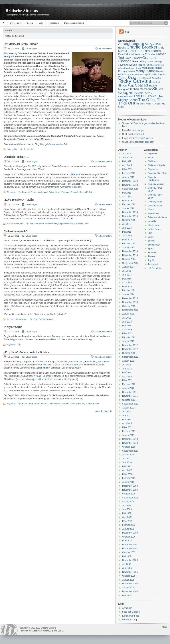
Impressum (54, 23)
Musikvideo (153, 225)
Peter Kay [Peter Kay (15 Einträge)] (157, 78)
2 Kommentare (105, 49)
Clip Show (153, 169)
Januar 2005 (128, 580)
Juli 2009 (127, 506)
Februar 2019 (129, 173)
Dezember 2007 (130, 545)
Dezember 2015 (130, 212)
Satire (151, 237)
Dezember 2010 (130, 439)
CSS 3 (60, 631)
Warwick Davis (82, 224)
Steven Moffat (86, 192)
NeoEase (33, 631)
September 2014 (130, 263)
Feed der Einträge (131, 612)
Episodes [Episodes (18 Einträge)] (150, 54)
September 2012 (130, 357)
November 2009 (130, 490)
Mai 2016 (127, 193)
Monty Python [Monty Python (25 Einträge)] (146, 71)
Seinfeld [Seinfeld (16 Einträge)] (156, 82)
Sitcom (10, 224)
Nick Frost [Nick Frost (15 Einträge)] (130, 75)
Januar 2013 (128, 341)
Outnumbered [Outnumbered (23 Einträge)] (157, 74)
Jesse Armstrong (78, 404)
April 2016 (127, 197)
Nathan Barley (92, 404)
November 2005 (130, 572)
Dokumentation (155, 206)
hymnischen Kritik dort (71, 187)
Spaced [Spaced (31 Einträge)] (141, 85)
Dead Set (65, 404)
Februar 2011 (129, 431)
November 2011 (130, 396)
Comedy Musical (156, 184)
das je (32, 379)
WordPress (9, 630)
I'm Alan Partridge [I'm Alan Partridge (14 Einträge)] (154, 62)
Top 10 (151, 260)
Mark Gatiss (49, 192)
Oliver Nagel (16, 23)
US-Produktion (21, 319)
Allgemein (11, 192)
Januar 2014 (128, 294)
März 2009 (127, 521)
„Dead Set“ (61, 373)
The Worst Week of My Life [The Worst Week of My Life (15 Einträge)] (148, 104)
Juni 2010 (127, 462)
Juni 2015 (127, 228)
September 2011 (130, 404)
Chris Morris (54, 404)
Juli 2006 (127, 564)
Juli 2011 (127, 412)
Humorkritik (12, 149)
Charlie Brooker (41, 404)
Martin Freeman (62, 192)
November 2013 (130, 302)
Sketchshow (154, 245)
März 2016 (127, 201)
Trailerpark (19, 224)
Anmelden (127, 608)
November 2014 (130, 255)
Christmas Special (157, 165)
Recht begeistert (146, 142)
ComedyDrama (155, 202)
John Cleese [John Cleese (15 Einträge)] (158, 65)
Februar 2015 (129, 243)
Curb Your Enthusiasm (43, 319)
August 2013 (128, 314)
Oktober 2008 (129, 537)
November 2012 (130, 349)
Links (41, 23)
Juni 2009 (127, 509)
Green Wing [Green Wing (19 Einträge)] (139, 61)
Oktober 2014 (129, 259)
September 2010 (130, 451)
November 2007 (130, 549)
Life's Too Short (37, 224)
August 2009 (128, 502)
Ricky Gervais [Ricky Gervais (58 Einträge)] (135, 81)
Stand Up (152, 253)
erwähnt (40, 379)
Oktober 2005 (129, 576)
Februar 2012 (129, 384)
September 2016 (130, 189)
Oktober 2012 (129, 353)
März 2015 (127, 240)
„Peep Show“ (104, 362)
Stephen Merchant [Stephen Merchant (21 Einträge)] (140, 89)
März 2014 (127, 287)
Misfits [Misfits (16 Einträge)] (132, 71)
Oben (165, 627)
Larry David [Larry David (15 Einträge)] (136, 68)
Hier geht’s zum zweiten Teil (54, 144)
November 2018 (130, 185)
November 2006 (130, 560)
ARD (34, 166)
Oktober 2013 (129, 306)
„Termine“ (56, 336)
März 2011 (127, 427)
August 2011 (128, 408)
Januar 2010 (128, 482)
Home (4, 23)
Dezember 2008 (130, 533)
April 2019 (127, 165)
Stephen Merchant (66, 224)
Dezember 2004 (130, 584)
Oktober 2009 (129, 494)
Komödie (152, 221)
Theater (152, 256)
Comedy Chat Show (158, 173)
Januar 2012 (128, 388)
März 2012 (127, 380)
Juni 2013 (127, 322)
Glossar (30, 23)
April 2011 (127, 423)
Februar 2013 (129, 337)
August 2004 (128, 588)
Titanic (21, 139)
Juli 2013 (127, 318)
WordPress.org (129, 620)
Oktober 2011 (129, 400)
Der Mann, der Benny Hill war (21, 44)
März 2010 (127, 474)
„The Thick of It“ (76, 362)
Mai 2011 (127, 420)
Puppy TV (148, 138)
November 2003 (130, 591)
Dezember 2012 (130, 345)
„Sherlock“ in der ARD (17, 157)
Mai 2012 (127, 373)
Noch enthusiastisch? (15, 231)
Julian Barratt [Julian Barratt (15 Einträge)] (124, 68)
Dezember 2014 (130, 251)
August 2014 (128, 267)
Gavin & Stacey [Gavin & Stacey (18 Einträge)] (133, 58)
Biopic (151, 158)
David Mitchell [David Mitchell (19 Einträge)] (126, 54)
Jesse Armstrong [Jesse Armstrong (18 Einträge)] (128, 65)
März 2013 (127, 333)
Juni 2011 (127, 416)
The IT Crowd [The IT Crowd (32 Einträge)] (145, 96)
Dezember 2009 (130, 486)
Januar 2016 (128, 208)
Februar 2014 (129, 290)
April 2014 (127, 283)
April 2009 (127, 517)
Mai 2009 (127, 513)
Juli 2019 (127, 154)
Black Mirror (27, 404)
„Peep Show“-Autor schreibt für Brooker (26, 352)
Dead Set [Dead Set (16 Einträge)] (140, 55)
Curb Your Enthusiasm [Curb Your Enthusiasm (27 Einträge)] (143, 51)
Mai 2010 (127, 466)
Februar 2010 (129, 478)
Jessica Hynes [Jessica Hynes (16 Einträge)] (145, 65)
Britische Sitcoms (22, 11)
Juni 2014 (127, 275)
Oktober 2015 (129, 220)
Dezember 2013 (130, 298)
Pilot (150, 233)
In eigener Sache (13, 327)
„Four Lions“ (90, 362)
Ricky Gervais (51, 224)
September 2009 (130, 498)
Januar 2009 (128, 529)
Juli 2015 (127, 224)
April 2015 (127, 236)
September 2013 (130, 310)
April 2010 (127, 470)
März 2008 (127, 541)
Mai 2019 (127, 161)
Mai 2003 (127, 595)
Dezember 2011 (130, 392)
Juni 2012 (127, 369)
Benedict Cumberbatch (32, 192)
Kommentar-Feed (131, 616)
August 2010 (128, 455)
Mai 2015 (127, 232)
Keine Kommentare (103, 162)
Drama (151, 210)
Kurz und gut (138, 130)
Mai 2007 (127, 556)
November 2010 (130, 443)
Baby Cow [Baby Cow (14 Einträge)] (150, 44)
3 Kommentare (105, 204)
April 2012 (127, 377)
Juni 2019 (127, 158)
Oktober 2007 (129, 552)
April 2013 (127, 330)
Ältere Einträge (102, 411)
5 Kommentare (105, 236)
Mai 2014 (127, 279)
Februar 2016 (129, 204)
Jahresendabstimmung (159, 217)
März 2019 (127, 169)
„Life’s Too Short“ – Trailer (19, 200)
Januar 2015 (128, 247)
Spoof (151, 249)
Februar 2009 (129, 525)
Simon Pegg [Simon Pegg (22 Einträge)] (126, 85)
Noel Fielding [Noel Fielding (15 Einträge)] (141, 75)
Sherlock (75, 192)
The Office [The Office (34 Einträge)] (147, 100)
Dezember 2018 (130, 181)
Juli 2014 (127, 271)
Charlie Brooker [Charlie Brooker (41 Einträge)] (142, 47)
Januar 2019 (128, 177)
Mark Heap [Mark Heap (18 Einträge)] (148, 68)
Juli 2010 (127, 459)
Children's (153, 161)
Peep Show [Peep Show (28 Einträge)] (127, 78)
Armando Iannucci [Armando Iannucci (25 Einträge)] (131, 44)
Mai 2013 (127, 326)
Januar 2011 (128, 435)
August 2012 (128, 361)
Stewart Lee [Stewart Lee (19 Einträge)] (141, 93)
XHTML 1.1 (48, 631)
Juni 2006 (127, 568)
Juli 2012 (127, 365)
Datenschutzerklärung (74, 23)
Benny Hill (9, 57)
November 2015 (130, 216)
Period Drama (155, 229)
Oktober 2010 (129, 447)
